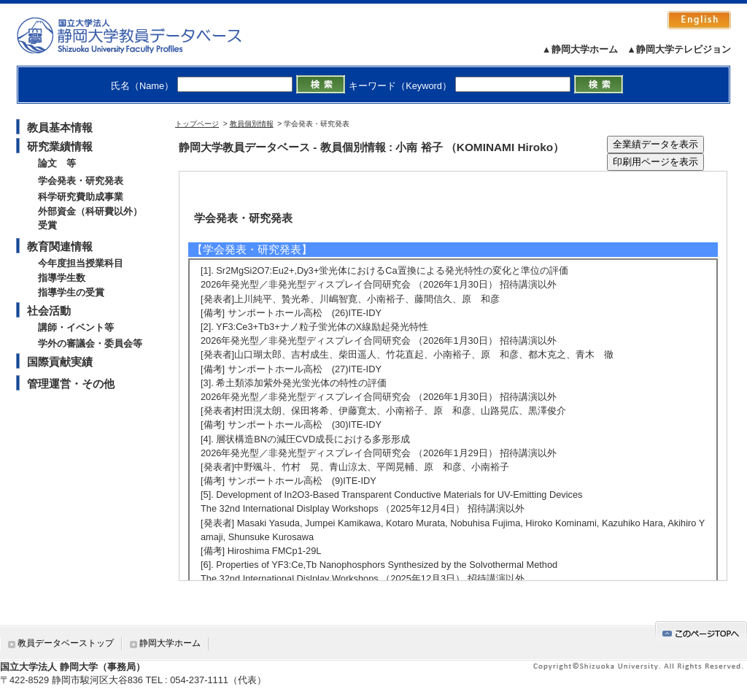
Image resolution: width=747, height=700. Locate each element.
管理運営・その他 (71, 384)
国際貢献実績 (60, 362)
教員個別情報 (252, 124)
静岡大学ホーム (170, 643)
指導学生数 (62, 278)
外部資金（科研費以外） (90, 211)
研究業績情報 (60, 146)
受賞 (47, 225)
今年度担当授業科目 (81, 263)
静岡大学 (144, 35)
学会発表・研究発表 (81, 181)
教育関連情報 (60, 246)
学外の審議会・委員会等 (90, 343)
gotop (701, 631)
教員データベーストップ (66, 643)
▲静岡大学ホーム (580, 49)
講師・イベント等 (76, 327)
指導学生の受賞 (71, 292)
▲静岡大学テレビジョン (679, 49)
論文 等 (57, 163)
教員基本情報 (60, 127)
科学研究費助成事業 (81, 197)
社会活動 (49, 311)
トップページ (197, 124)
